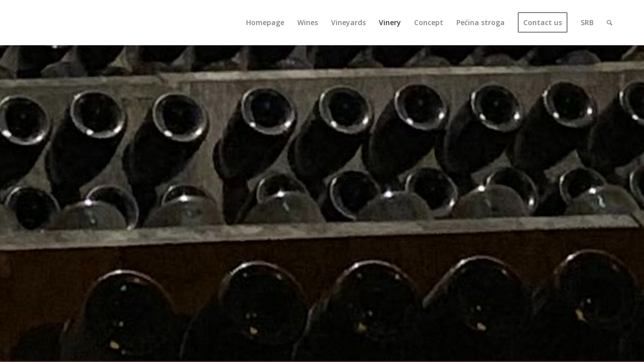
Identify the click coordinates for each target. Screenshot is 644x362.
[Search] (610, 23)
